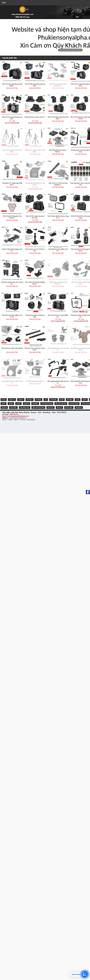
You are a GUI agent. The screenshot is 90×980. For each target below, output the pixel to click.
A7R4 (4, 404)
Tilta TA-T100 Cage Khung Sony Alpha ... (12, 85)
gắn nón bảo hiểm (38, 408)
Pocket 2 (30, 400)
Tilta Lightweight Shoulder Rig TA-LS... (58, 382)
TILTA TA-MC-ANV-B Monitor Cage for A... (58, 217)
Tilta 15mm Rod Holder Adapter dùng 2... (35, 283)
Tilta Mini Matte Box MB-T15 (35, 381)
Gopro (4, 400)
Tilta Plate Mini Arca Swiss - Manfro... (58, 151)
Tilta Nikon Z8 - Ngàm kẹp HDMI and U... (12, 184)
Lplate (85, 400)
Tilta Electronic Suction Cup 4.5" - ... (35, 118)
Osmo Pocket (74, 404)
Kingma (26, 404)
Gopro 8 (4, 408)
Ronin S (59, 408)
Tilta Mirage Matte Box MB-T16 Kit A (12, 382)
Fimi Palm (53, 400)
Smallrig (38, 400)
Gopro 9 (21, 400)
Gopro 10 (12, 400)
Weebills (35, 404)
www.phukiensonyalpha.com (18, 418)
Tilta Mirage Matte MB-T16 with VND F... (35, 184)
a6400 (18, 404)
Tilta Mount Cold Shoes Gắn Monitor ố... (58, 283)
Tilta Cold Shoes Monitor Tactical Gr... (58, 349)
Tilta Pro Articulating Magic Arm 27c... (12, 250)
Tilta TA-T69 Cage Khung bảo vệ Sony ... (12, 118)
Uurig (78, 400)
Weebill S (79, 408)
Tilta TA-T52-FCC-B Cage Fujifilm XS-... (58, 316)
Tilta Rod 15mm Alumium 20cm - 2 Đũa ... (35, 349)
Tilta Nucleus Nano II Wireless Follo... (35, 316)
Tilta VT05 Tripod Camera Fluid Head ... (12, 151)
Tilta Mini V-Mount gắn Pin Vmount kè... (12, 283)
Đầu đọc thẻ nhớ (61, 404)
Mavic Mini (69, 408)
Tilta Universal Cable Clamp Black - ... (12, 349)
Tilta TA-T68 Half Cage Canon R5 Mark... (58, 118)
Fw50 (62, 400)
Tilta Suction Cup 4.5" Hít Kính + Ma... (35, 250)
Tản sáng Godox (47, 404)
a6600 (11, 404)
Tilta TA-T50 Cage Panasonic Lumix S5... (35, 217)
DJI (46, 400)
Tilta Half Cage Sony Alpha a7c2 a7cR (12, 316)
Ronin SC (51, 408)
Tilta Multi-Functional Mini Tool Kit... (58, 250)
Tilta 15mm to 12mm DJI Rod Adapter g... (58, 184)
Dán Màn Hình (25, 408)
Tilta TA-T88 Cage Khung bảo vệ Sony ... (35, 85)
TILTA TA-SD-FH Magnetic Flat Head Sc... (12, 217)
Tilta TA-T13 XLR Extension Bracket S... (58, 85)
